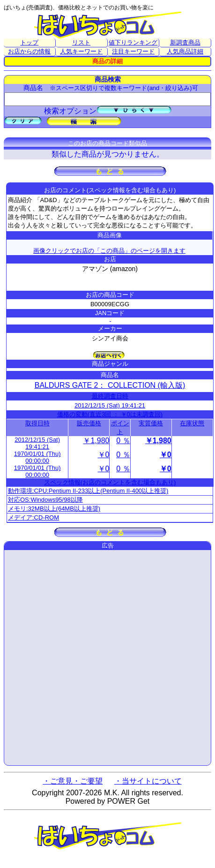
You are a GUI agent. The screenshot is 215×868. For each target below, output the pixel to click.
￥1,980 (96, 441)
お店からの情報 (29, 51)
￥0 (104, 455)
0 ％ (123, 441)
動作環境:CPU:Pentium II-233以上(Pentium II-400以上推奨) (88, 491)
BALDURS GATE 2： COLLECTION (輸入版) (110, 385)
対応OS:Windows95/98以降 (45, 500)
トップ (29, 42)
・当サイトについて (148, 781)
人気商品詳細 (185, 51)
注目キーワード (133, 51)
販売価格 (89, 423)
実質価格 (151, 423)
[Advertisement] (107, 658)
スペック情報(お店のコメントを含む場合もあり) (110, 482)
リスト (81, 42)
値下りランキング (133, 42)
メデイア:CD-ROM (33, 517)
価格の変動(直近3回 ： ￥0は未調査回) (110, 414)
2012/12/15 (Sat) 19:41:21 (110, 405)
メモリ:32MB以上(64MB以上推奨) (54, 509)
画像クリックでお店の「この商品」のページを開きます (109, 251)
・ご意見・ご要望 (73, 781)
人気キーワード (81, 51)
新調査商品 (185, 42)
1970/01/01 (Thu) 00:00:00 (37, 457)
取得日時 (37, 423)
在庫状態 (192, 423)
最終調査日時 (110, 396)
